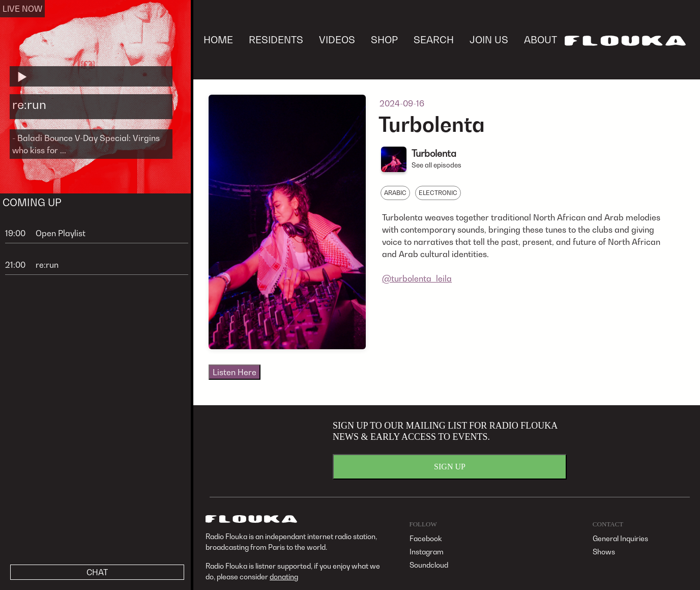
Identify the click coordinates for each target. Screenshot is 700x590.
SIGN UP (450, 467)
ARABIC (395, 193)
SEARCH (434, 39)
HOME (218, 39)
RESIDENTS (276, 39)
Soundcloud (429, 565)
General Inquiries (620, 538)
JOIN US (489, 39)
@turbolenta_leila (417, 278)
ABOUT (541, 39)
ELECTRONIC (438, 193)
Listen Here (235, 372)
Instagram (427, 552)
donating (284, 577)
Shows (604, 552)
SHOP (384, 39)
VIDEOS (337, 39)
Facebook (426, 538)
